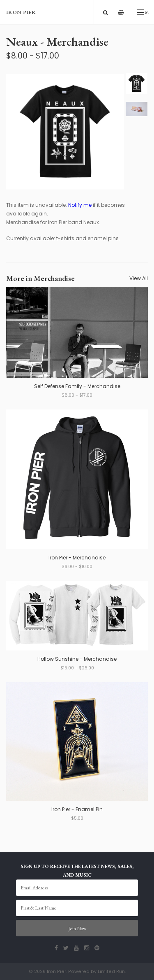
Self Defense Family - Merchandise (77, 386)
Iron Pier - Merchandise (77, 558)
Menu (143, 12)
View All (139, 278)
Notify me (80, 205)
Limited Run (111, 972)
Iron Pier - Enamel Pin (77, 809)
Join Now (77, 929)
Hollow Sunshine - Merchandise (77, 659)
